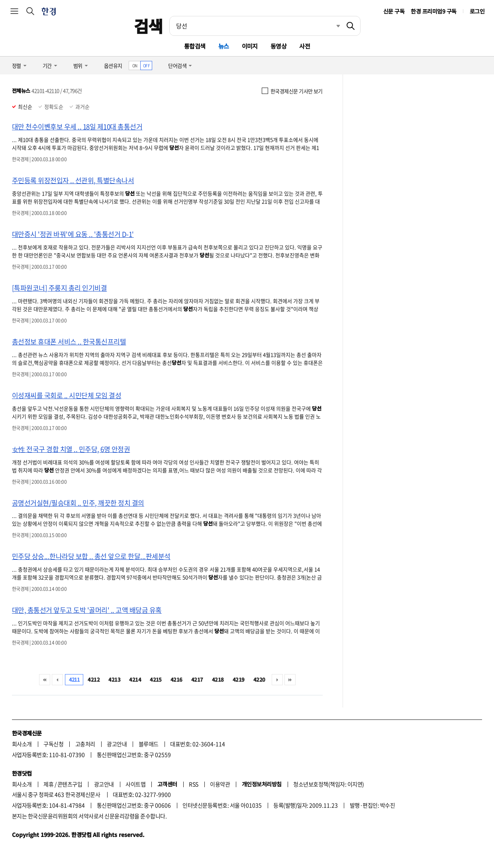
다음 (277, 680)
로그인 (477, 11)
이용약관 (220, 784)
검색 (148, 26)
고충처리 (85, 744)
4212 (94, 679)
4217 (197, 679)
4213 (114, 679)
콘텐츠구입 (70, 784)
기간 (47, 65)
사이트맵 (135, 784)
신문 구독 (394, 11)
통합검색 (195, 46)
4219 (239, 679)
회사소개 (22, 744)
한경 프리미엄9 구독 (433, 11)
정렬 (17, 65)
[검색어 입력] (255, 26)
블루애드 (149, 744)
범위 (78, 65)
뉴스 (224, 46)
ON (135, 65)
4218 (218, 679)
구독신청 (53, 744)
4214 (135, 679)
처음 (45, 680)
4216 (176, 679)
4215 (156, 679)
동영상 (278, 46)
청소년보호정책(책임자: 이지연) (328, 784)
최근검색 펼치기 (332, 26)
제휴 (48, 784)
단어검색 (177, 65)
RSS (193, 784)
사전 (305, 46)
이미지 (250, 46)
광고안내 (117, 744)
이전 (57, 680)
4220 (259, 679)
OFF (146, 65)
